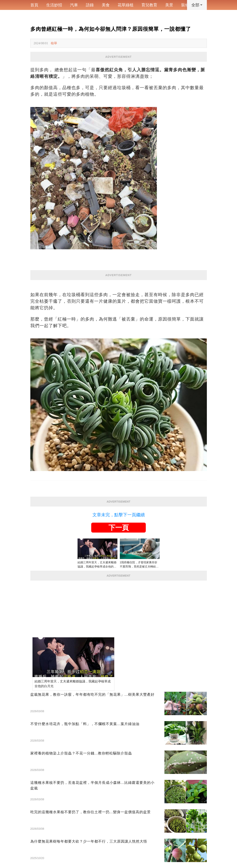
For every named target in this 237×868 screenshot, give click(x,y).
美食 (106, 5)
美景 (169, 5)
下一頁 (119, 528)
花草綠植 (126, 5)
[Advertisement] (119, 608)
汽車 (74, 5)
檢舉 (54, 43)
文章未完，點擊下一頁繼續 (119, 515)
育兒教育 (149, 5)
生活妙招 (54, 5)
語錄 (90, 5)
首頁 (34, 5)
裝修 (185, 5)
